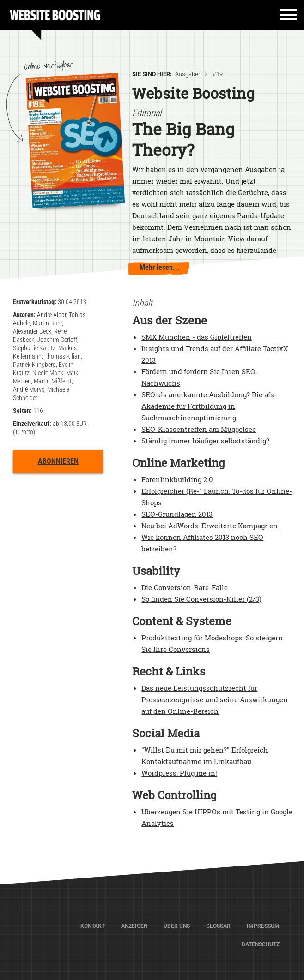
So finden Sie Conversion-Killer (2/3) (201, 599)
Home (55, 14)
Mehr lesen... (160, 267)
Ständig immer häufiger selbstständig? (205, 441)
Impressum (263, 926)
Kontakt (93, 926)
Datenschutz (261, 944)
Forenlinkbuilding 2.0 (177, 479)
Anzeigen (134, 926)
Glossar (218, 926)
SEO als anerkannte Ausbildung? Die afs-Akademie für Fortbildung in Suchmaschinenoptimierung (209, 406)
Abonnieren (58, 461)
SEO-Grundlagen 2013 (177, 514)
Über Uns (177, 926)
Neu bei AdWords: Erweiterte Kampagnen (210, 526)
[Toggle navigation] (284, 18)
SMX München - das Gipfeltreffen (197, 337)
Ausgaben (188, 74)
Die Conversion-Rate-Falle (185, 587)
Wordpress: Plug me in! (179, 773)
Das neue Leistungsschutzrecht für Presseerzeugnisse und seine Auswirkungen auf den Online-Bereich (215, 699)
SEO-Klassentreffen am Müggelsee (199, 429)
